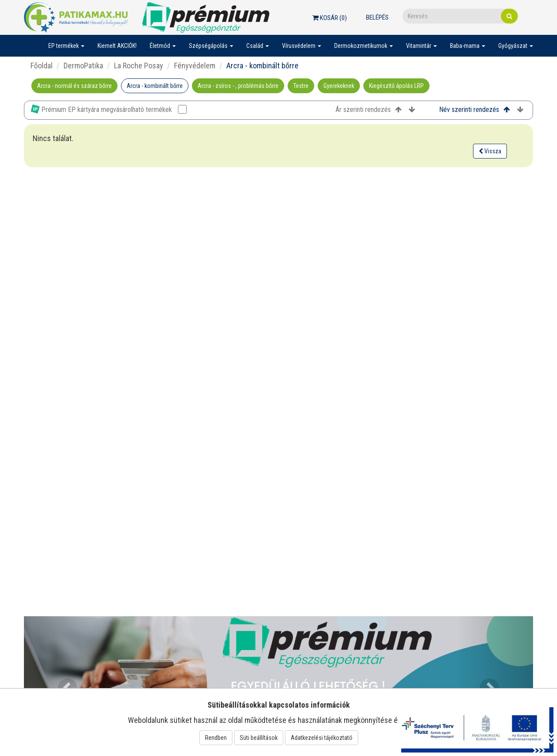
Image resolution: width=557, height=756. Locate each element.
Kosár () (330, 18)
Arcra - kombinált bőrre (155, 86)
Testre (301, 86)
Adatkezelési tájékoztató (322, 738)
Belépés (377, 17)
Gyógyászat (516, 46)
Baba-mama (468, 46)
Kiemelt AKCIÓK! (117, 46)
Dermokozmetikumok (364, 46)
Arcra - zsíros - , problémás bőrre (238, 86)
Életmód (163, 46)
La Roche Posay (139, 66)
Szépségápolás (211, 46)
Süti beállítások (259, 738)
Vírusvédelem (302, 46)
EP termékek (66, 46)
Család (258, 46)
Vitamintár (421, 46)
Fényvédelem (195, 66)
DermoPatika (83, 66)
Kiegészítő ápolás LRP (396, 86)
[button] (62, 683)
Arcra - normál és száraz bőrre (74, 86)
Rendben (216, 738)
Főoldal (42, 66)
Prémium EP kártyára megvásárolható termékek (109, 109)
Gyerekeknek (339, 86)
